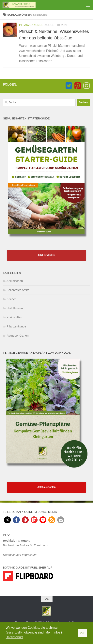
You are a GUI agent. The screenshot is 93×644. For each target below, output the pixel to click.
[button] (7, 520)
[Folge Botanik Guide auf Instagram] (86, 86)
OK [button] (83, 633)
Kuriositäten (14, 317)
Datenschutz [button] (15, 637)
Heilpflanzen (15, 308)
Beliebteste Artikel (18, 290)
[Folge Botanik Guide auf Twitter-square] (69, 86)
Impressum (29, 555)
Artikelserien (15, 281)
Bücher (11, 299)
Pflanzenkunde (31, 25)
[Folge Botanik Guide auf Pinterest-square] (77, 86)
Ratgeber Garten (18, 335)
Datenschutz (11, 555)
